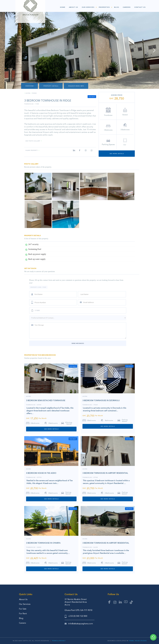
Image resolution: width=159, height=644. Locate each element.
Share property (32, 150)
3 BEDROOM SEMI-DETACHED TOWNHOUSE (46, 400)
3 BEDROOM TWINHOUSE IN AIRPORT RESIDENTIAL (105, 473)
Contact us (140, 7)
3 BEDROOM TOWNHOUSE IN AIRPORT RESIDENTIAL (106, 543)
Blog (117, 7)
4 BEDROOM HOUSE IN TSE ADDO (41, 473)
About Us (23, 599)
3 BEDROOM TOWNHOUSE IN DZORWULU (101, 400)
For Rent (23, 614)
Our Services (25, 604)
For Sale (23, 609)
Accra (28, 93)
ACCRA (85, 396)
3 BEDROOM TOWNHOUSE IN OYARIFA (43, 543)
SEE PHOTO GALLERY (33, 141)
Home (63, 7)
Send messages (78, 343)
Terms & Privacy (59, 641)
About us (73, 7)
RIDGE (34, 93)
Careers (127, 7)
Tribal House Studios (138, 641)
